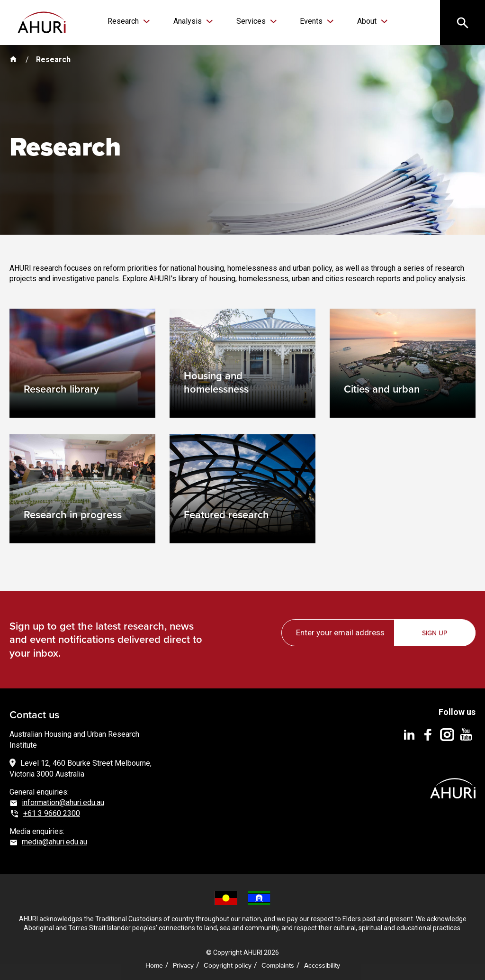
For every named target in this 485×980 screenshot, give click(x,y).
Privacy (183, 963)
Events (306, 21)
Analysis (192, 21)
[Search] (461, 24)
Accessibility (322, 963)
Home (154, 963)
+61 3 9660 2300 (52, 811)
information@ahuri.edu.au (63, 800)
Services (251, 21)
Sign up (436, 631)
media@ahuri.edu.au (54, 839)
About (357, 21)
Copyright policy (228, 963)
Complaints (278, 963)
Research (132, 21)
